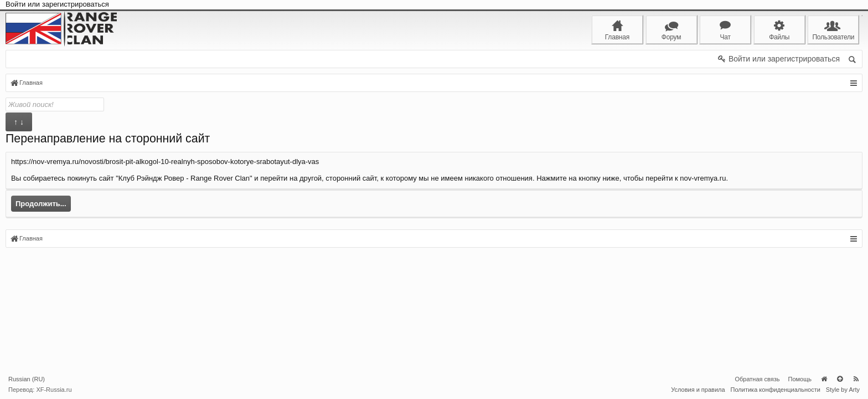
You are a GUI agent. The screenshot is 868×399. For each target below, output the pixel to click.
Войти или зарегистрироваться (57, 4)
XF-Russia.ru (54, 390)
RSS (856, 379)
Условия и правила (698, 390)
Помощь (800, 379)
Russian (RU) (27, 379)
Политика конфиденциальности (776, 390)
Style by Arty (843, 390)
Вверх (840, 379)
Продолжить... (41, 204)
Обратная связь (757, 379)
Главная (824, 379)
